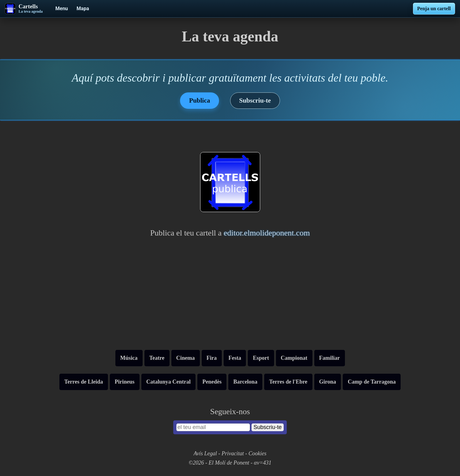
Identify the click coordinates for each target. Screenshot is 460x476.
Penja (434, 8)
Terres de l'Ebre (288, 382)
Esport (261, 358)
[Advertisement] (230, 296)
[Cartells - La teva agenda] (24, 9)
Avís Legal (205, 453)
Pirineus (125, 382)
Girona (328, 382)
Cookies (257, 453)
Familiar (330, 358)
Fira (212, 358)
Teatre (157, 358)
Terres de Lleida (84, 382)
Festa (235, 358)
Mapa (83, 8)
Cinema (186, 358)
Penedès (212, 382)
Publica (200, 100)
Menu (62, 8)
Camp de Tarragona (372, 382)
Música (129, 358)
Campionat (294, 358)
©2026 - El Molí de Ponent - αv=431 (230, 463)
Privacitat (233, 453)
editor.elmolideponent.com (267, 233)
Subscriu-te (255, 100)
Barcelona (245, 382)
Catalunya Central (169, 382)
